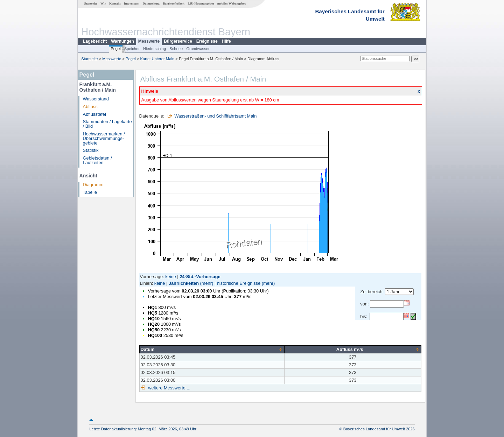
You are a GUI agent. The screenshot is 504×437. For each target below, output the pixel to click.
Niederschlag (155, 49)
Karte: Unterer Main (157, 59)
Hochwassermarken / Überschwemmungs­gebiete (104, 138)
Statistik (91, 150)
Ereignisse (207, 41)
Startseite (91, 3)
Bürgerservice (178, 41)
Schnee (176, 49)
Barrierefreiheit (174, 3)
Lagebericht (95, 41)
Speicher (132, 49)
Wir (103, 3)
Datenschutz (151, 3)
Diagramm (93, 185)
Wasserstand (96, 99)
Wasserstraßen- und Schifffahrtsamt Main (215, 116)
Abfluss (90, 107)
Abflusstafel (94, 114)
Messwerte (149, 41)
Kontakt (115, 3)
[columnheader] (212, 349)
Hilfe (226, 41)
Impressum (132, 3)
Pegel (116, 49)
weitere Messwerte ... (169, 388)
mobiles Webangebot (232, 3)
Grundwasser (198, 49)
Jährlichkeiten (184, 283)
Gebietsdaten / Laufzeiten (97, 160)
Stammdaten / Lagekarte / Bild (107, 124)
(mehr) (207, 283)
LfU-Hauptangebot (201, 3)
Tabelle (90, 192)
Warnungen (122, 41)
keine (171, 277)
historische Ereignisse (239, 283)
